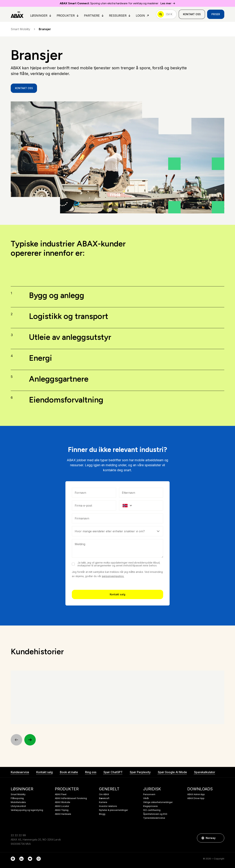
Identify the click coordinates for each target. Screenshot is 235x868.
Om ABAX (104, 794)
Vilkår (146, 798)
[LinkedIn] (21, 859)
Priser (216, 14)
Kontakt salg (117, 635)
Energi (40, 358)
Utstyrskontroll (18, 806)
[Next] (30, 740)
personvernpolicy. (113, 617)
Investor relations (108, 806)
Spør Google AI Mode (172, 772)
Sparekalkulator (205, 772)
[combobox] (118, 559)
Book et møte (69, 772)
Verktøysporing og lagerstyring (27, 810)
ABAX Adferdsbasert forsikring (71, 798)
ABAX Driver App (196, 798)
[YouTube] (30, 859)
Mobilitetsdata (18, 802)
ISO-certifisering (152, 810)
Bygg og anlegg (57, 298)
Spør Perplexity (140, 772)
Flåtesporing (17, 798)
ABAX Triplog (62, 810)
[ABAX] (17, 14)
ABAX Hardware (63, 814)
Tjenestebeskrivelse (154, 818)
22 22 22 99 (18, 835)
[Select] (118, 572)
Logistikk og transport (69, 316)
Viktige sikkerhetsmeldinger (158, 802)
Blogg (102, 814)
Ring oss (91, 772)
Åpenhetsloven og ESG (155, 814)
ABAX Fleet (61, 794)
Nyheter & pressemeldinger (113, 810)
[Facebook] (13, 859)
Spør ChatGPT (113, 772)
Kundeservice (20, 772)
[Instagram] (39, 859)
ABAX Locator (62, 806)
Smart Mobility (23, 29)
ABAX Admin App (196, 794)
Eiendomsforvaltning (66, 400)
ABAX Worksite (63, 802)
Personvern (149, 794)
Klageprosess (150, 806)
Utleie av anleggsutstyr (70, 337)
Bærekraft (104, 798)
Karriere (103, 802)
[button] (220, 838)
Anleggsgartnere (59, 379)
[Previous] (16, 740)
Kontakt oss (192, 14)
